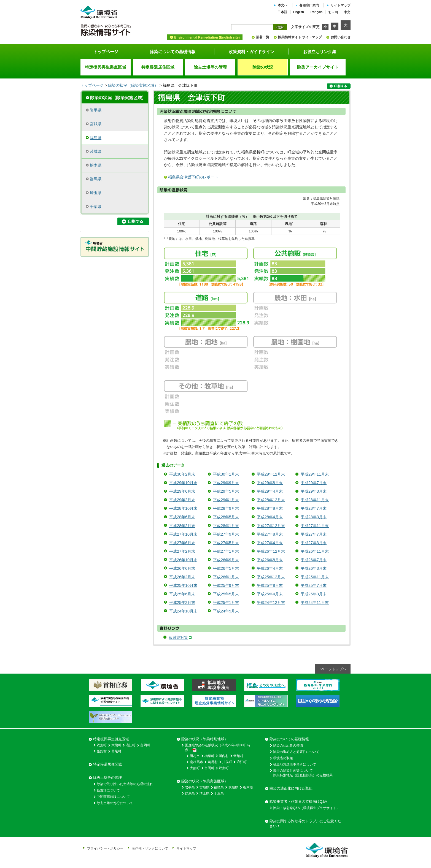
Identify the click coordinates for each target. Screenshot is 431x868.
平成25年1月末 (226, 603)
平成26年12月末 (271, 551)
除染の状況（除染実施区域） (133, 85)
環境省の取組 (283, 758)
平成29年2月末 (182, 500)
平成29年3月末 (314, 491)
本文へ (283, 5)
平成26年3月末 (314, 568)
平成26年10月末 (183, 560)
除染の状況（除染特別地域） (205, 739)
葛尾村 (116, 751)
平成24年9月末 (226, 611)
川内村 (224, 756)
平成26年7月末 (314, 560)
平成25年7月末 (314, 585)
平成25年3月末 (314, 594)
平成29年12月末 (271, 474)
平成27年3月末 (314, 543)
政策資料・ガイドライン (251, 52)
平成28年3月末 (314, 517)
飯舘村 (102, 751)
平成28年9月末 (226, 508)
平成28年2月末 (182, 526)
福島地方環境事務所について (295, 764)
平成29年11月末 (315, 474)
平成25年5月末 (226, 594)
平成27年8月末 (270, 534)
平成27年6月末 (182, 543)
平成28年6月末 (182, 517)
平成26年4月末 (270, 568)
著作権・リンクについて (150, 848)
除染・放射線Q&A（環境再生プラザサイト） (306, 808)
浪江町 (131, 745)
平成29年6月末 (182, 491)
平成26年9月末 (226, 560)
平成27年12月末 (271, 526)
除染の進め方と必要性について (296, 752)
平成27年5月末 (226, 543)
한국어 (333, 12)
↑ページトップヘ (333, 669)
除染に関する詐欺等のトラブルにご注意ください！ (305, 824)
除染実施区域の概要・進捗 (115, 97)
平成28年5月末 (226, 517)
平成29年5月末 (226, 491)
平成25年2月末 (182, 603)
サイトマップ (341, 5)
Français (316, 12)
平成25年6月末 (182, 594)
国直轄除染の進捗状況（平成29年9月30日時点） (218, 748)
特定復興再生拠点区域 (111, 739)
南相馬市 (196, 762)
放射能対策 (178, 638)
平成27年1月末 (226, 551)
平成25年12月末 (271, 577)
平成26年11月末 (315, 551)
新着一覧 (263, 37)
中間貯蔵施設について (113, 797)
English (299, 12)
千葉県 (96, 207)
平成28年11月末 (315, 500)
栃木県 (96, 165)
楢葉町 (209, 756)
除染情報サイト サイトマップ (300, 37)
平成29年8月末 (270, 483)
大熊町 (116, 745)
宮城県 (96, 124)
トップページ (106, 52)
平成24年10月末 (183, 611)
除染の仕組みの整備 (288, 745)
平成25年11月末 (315, 577)
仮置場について (108, 790)
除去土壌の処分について (115, 803)
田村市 (195, 756)
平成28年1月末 (226, 526)
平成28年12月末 (271, 500)
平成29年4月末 (270, 491)
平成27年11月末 (315, 526)
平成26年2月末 (182, 577)
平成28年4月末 (270, 517)
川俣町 (227, 762)
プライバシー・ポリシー (105, 848)
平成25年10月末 (183, 585)
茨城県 (96, 151)
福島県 (96, 138)
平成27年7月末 (314, 534)
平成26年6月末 (182, 568)
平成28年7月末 (314, 508)
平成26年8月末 (270, 560)
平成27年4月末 (270, 543)
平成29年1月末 (226, 500)
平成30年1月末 (226, 474)
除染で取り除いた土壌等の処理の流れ (125, 784)
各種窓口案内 (309, 5)
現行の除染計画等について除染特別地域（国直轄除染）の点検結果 (303, 773)
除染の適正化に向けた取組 (291, 788)
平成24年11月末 (315, 603)
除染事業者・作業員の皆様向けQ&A (298, 801)
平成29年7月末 (314, 483)
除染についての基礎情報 (173, 52)
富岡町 (145, 745)
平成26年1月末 (226, 577)
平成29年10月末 (183, 483)
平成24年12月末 (271, 603)
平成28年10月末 (183, 508)
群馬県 (96, 179)
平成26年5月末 (226, 568)
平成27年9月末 (226, 534)
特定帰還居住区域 (107, 764)
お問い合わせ (341, 37)
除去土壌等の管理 (107, 778)
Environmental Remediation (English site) (207, 37)
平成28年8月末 (270, 508)
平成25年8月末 (270, 585)
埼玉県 (96, 193)
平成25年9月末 (226, 585)
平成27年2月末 (182, 551)
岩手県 (96, 110)
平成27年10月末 (183, 534)
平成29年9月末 (226, 483)
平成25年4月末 (270, 594)
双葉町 (102, 745)
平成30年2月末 (182, 474)
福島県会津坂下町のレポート (193, 177)
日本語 (282, 12)
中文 (347, 12)
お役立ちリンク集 (320, 52)
